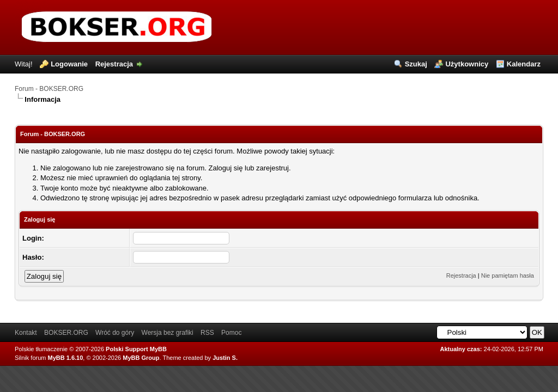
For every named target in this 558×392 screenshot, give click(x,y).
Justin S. (225, 358)
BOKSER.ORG (66, 333)
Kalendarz (524, 64)
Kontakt (26, 333)
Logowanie (69, 64)
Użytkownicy (467, 64)
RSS (207, 333)
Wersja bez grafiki (168, 333)
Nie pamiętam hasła (508, 275)
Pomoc (231, 333)
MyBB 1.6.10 (66, 358)
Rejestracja (114, 64)
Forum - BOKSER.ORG (49, 89)
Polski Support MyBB (136, 349)
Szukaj (416, 64)
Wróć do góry (115, 333)
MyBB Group (141, 358)
